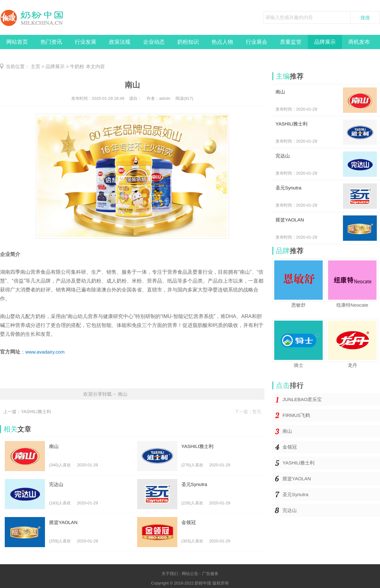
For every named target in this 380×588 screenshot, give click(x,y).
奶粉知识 (188, 42)
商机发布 (359, 42)
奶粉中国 (203, 583)
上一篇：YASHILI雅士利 (27, 412)
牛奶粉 (77, 66)
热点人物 (222, 42)
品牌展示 (325, 42)
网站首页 (17, 42)
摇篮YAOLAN (297, 479)
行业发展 (85, 42)
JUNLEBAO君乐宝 (302, 399)
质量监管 (291, 42)
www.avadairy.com (45, 352)
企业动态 (154, 42)
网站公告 (190, 574)
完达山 (290, 510)
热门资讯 (51, 42)
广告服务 (210, 574)
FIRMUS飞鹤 (296, 415)
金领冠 (290, 447)
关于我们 (170, 574)
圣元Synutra (295, 494)
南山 (287, 431)
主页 (35, 66)
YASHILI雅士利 (298, 463)
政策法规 (120, 42)
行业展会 (256, 42)
